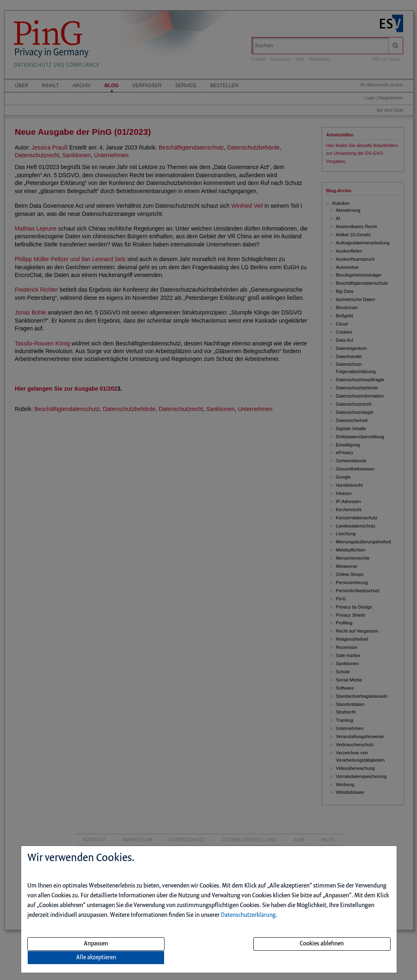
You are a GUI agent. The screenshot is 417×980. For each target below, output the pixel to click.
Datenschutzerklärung (248, 915)
